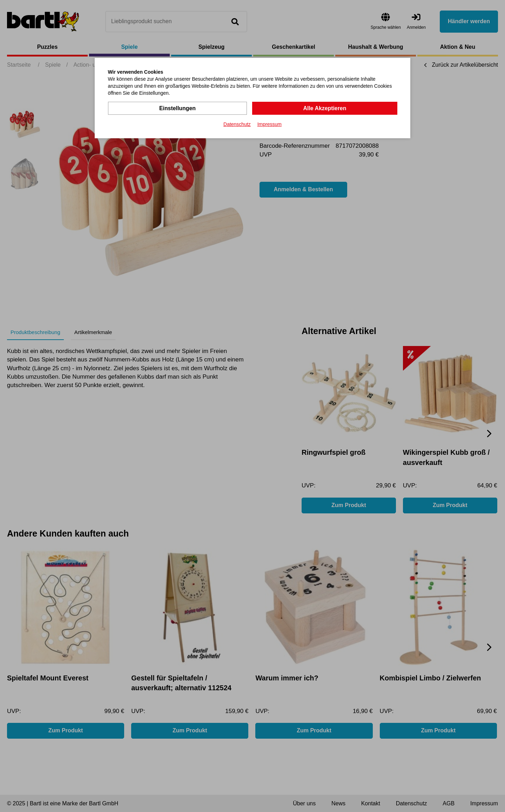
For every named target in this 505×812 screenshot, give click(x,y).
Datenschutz (237, 124)
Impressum (270, 124)
